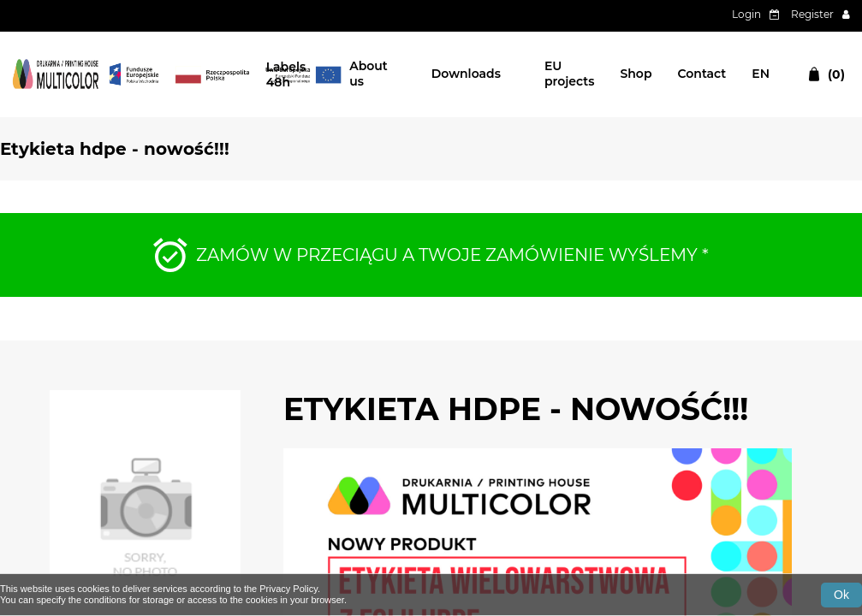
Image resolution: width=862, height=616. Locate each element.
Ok (841, 595)
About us (369, 74)
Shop (636, 74)
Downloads (466, 74)
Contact (702, 74)
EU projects (570, 74)
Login (746, 14)
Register (812, 14)
